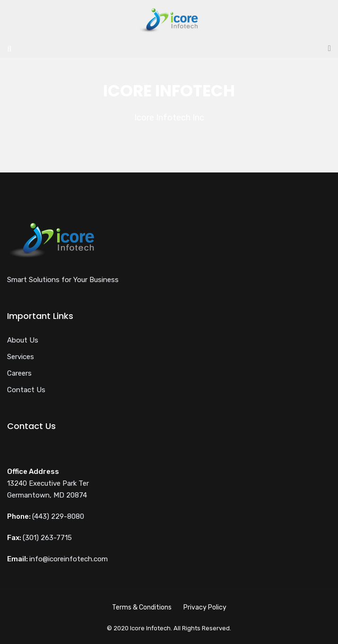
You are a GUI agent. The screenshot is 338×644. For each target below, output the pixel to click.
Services (21, 357)
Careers (19, 373)
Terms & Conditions (142, 607)
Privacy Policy (205, 607)
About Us (23, 340)
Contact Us (26, 390)
